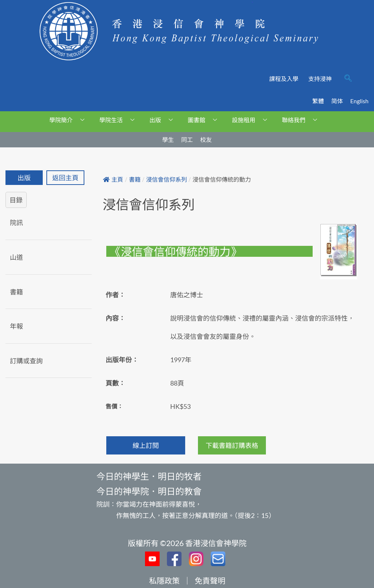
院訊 (16, 223)
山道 (16, 257)
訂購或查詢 (26, 361)
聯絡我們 (302, 120)
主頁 (113, 180)
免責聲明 (210, 581)
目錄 (16, 200)
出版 (164, 120)
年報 (16, 326)
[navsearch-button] (348, 79)
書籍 (16, 292)
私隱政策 (164, 581)
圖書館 (205, 120)
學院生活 (120, 120)
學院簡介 (70, 120)
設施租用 (252, 120)
